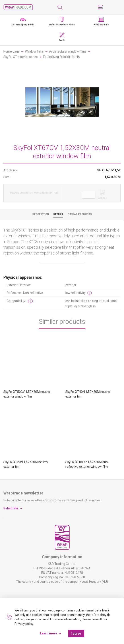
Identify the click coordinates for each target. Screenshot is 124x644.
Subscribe (11, 508)
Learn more (49, 633)
